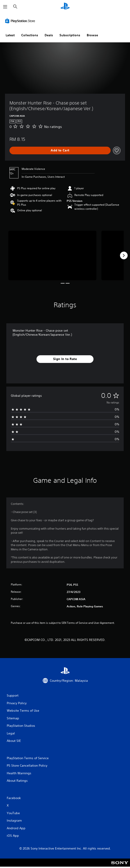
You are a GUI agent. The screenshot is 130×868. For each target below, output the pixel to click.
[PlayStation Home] (65, 7)
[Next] (124, 255)
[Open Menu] (5, 7)
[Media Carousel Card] (52, 255)
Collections (30, 35)
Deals (49, 35)
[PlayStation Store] (21, 21)
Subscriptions (70, 35)
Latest (10, 35)
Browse (92, 35)
